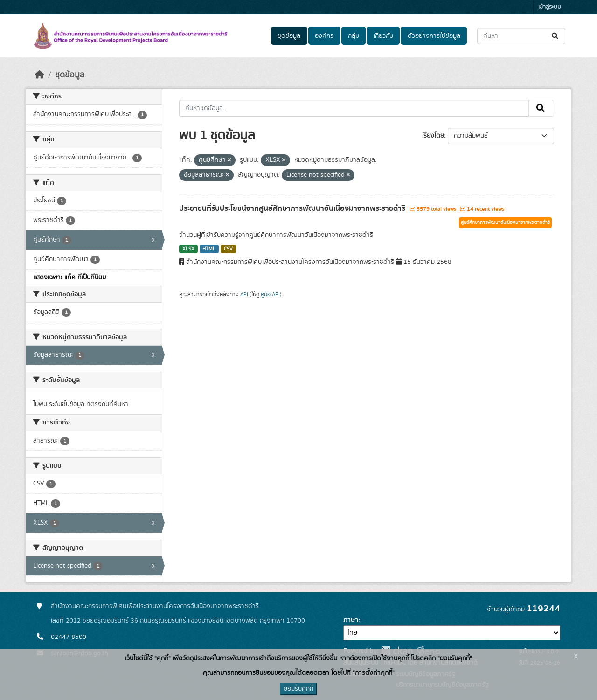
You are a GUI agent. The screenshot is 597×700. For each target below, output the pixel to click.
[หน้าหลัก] (40, 75)
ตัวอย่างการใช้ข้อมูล (434, 36)
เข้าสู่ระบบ (550, 7)
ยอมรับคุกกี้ (298, 689)
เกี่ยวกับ (383, 36)
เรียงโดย (433, 136)
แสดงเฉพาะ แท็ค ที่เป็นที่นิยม (69, 277)
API (244, 294)
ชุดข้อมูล (289, 36)
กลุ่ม (354, 36)
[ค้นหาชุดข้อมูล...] (521, 36)
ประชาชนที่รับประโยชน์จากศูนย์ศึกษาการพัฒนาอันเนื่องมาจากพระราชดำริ (293, 208)
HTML (209, 249)
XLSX (188, 249)
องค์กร (324, 36)
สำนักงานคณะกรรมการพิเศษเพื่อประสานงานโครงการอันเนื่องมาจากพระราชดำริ (155, 606)
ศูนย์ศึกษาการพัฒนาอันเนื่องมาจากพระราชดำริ (505, 222)
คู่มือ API (270, 294)
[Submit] (556, 36)
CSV (228, 249)
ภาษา (351, 620)
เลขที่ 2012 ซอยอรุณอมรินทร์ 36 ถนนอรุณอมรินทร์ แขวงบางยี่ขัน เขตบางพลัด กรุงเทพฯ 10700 (178, 621)
